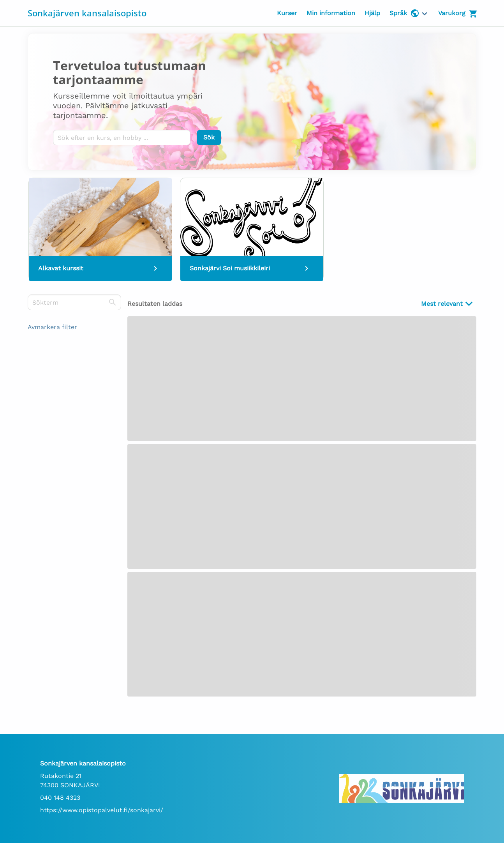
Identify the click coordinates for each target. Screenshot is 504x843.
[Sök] (209, 138)
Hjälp (372, 13)
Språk (404, 13)
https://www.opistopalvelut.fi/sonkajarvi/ (102, 810)
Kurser (287, 13)
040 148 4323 (60, 798)
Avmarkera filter (52, 327)
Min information (331, 13)
